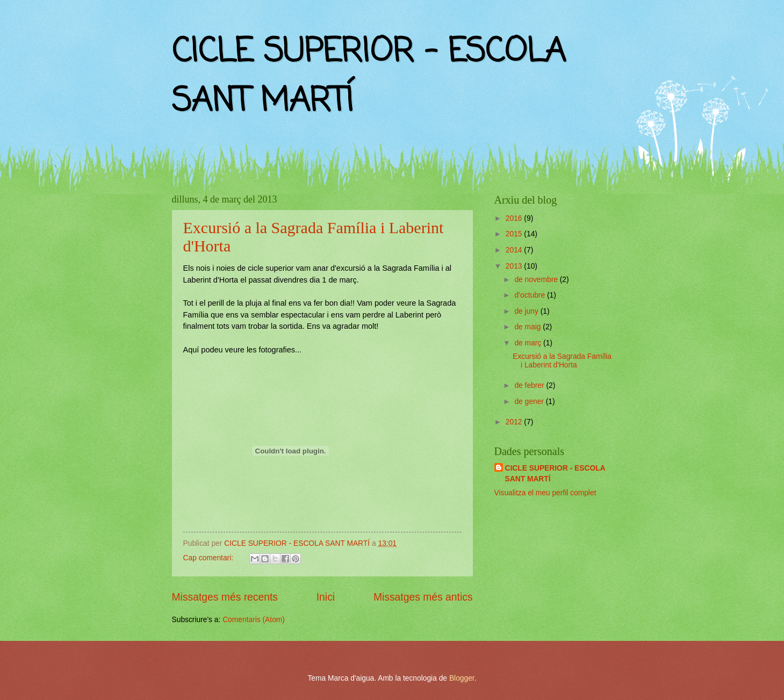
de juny (527, 311)
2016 (515, 218)
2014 (515, 250)
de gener (530, 402)
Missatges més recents (225, 597)
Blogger (462, 678)
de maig (528, 327)
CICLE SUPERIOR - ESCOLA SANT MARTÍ (555, 473)
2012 (515, 422)
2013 (515, 266)
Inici (326, 597)
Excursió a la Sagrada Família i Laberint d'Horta (562, 361)
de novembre (537, 280)
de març (529, 343)
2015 (515, 234)
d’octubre (531, 295)
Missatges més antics (423, 597)
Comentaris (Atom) (254, 620)
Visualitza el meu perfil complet (545, 493)
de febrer (530, 385)
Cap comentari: (209, 558)
